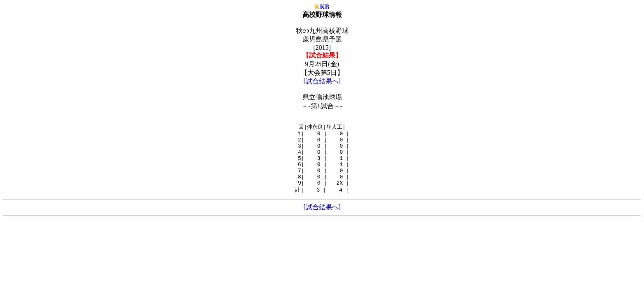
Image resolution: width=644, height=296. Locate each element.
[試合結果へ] (322, 81)
